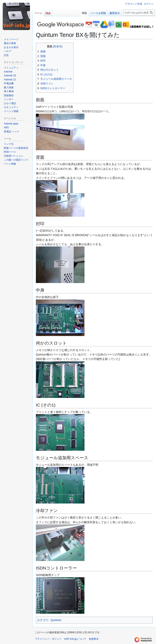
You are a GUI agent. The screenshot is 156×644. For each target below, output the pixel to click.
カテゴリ (43, 620)
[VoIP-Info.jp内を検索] (139, 13)
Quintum (56, 620)
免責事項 (94, 639)
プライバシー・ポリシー (48, 639)
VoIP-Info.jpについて (75, 639)
